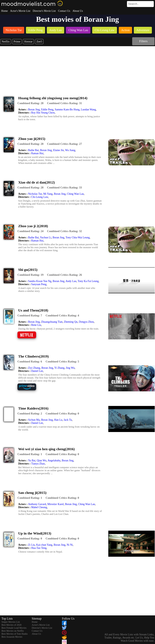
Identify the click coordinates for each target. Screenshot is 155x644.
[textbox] (134, 4)
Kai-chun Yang (44, 545)
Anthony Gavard (37, 504)
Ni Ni (70, 545)
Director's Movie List (44, 11)
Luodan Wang (88, 109)
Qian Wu (41, 460)
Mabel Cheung (39, 507)
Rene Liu (36, 325)
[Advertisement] (78, 69)
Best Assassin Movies (12, 637)
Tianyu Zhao (38, 464)
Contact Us (64, 11)
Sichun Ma (34, 420)
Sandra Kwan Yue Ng (40, 281)
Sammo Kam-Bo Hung (67, 109)
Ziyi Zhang (34, 368)
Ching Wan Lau (75, 194)
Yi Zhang (59, 368)
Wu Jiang (70, 150)
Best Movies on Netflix (13, 631)
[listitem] (14, 30)
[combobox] (134, 4)
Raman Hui (37, 153)
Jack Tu (68, 420)
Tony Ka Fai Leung (88, 281)
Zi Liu (31, 545)
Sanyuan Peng (39, 284)
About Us (78, 11)
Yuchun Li (46, 237)
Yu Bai (32, 460)
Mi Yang (48, 194)
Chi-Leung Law (40, 197)
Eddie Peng (47, 109)
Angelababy (54, 460)
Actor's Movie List (20, 11)
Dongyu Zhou (86, 322)
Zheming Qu (71, 322)
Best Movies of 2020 (11, 625)
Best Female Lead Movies (14, 628)
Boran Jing (34, 109)
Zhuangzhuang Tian (52, 322)
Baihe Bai (33, 150)
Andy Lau (71, 281)
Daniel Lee (37, 371)
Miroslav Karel (55, 504)
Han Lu (58, 420)
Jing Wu (70, 368)
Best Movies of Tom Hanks (15, 634)
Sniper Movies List (11, 622)
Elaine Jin (58, 150)
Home (4, 11)
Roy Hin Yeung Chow (43, 113)
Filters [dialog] (143, 41)
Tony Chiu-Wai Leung (78, 237)
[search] (140, 4)
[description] (30, 103)
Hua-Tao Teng (39, 548)
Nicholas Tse (35, 194)
